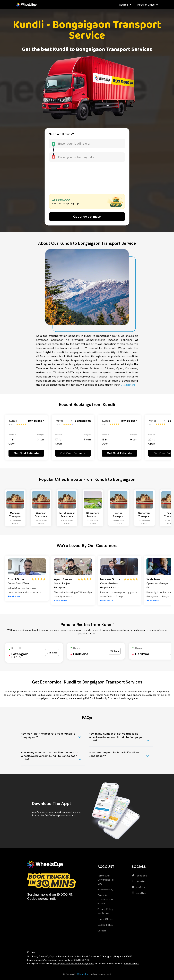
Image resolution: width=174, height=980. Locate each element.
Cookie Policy (105, 925)
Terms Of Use (105, 919)
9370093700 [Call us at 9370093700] (82, 960)
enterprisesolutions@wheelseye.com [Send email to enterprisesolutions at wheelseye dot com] (74, 964)
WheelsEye (83, 974)
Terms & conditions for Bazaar (106, 899)
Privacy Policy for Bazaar (105, 911)
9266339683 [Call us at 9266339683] (131, 964)
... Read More (128, 385)
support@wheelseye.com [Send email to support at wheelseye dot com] (49, 960)
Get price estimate (87, 217)
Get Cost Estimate (26, 453)
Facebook (139, 876)
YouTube (139, 887)
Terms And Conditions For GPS (106, 880)
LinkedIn (138, 881)
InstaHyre (139, 893)
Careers (102, 931)
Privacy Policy (105, 890)
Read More (14, 596)
